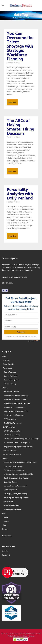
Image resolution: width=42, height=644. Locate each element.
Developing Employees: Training (16, 494)
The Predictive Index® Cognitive (16, 400)
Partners (6, 521)
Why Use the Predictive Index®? (16, 411)
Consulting (5, 360)
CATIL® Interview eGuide (13, 431)
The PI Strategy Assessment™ (15, 407)
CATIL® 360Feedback (12, 435)
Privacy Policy (6, 536)
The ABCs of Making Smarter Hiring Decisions (21, 127)
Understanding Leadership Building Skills (18, 474)
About (4, 513)
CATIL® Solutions (9, 427)
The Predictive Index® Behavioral (16, 396)
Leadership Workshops (11, 506)
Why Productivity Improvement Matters (18, 447)
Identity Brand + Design (25, 636)
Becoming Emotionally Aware (14, 470)
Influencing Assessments (12, 455)
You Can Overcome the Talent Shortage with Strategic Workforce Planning (20, 46)
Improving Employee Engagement (16, 498)
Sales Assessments (10, 451)
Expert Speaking (9, 364)
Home (14, 17)
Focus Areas (7, 368)
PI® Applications (10, 419)
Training (5, 458)
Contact (5, 529)
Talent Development (12, 380)
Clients (5, 517)
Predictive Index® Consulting (14, 415)
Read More (12, 102)
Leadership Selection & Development (16, 443)
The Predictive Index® (11, 392)
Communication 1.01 (11, 482)
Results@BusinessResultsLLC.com (14, 278)
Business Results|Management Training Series (19, 462)
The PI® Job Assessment (13, 423)
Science (5, 388)
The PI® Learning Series (13, 510)
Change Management (12, 376)
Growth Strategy (10, 384)
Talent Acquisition (10, 372)
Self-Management (10, 490)
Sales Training (8, 502)
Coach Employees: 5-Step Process (16, 478)
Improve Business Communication (16, 486)
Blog (18, 63)
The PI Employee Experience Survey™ (18, 404)
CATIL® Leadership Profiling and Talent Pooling (21, 439)
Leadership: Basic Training (13, 466)
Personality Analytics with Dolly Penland (20, 194)
